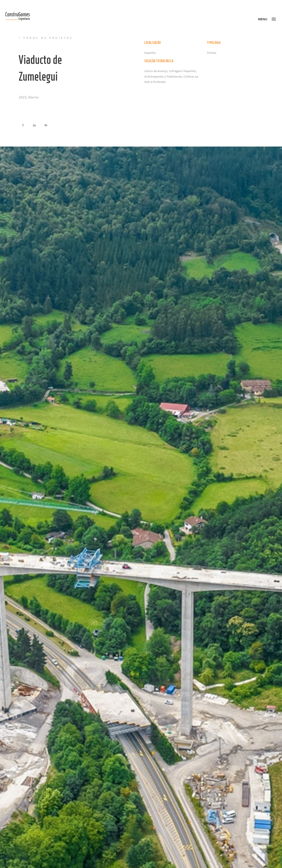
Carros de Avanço (156, 71)
